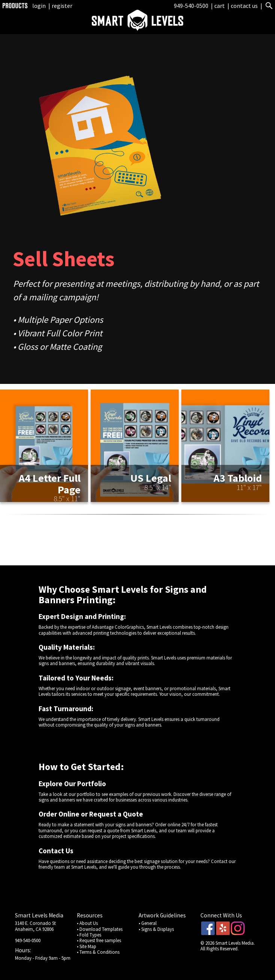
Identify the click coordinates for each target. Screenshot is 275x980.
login (39, 6)
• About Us (87, 923)
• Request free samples (99, 940)
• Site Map (87, 946)
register (62, 6)
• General (148, 923)
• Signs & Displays (156, 929)
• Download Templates (100, 929)
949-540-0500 (191, 6)
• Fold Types (89, 935)
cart (220, 6)
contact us (244, 6)
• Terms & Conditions (98, 952)
